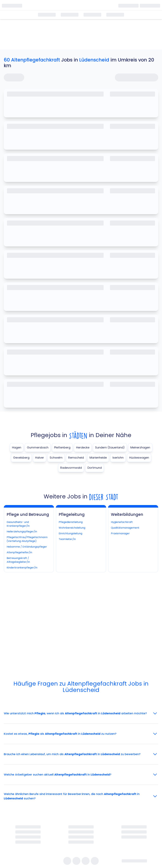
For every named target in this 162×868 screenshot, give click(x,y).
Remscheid (76, 458)
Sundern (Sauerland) (110, 447)
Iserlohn (118, 458)
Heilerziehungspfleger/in (22, 532)
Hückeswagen (139, 458)
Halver (40, 458)
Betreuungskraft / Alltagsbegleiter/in (18, 560)
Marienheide (98, 458)
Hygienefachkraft (122, 522)
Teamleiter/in (67, 539)
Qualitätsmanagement (125, 528)
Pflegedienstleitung (71, 522)
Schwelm (56, 458)
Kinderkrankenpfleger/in (22, 568)
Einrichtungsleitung (70, 533)
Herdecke (83, 447)
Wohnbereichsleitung (72, 528)
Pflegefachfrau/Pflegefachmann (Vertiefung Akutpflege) (27, 539)
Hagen (17, 447)
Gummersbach (38, 447)
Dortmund (95, 468)
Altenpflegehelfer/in (19, 552)
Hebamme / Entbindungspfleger (27, 547)
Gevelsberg (21, 458)
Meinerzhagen (140, 447)
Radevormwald (71, 468)
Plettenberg (62, 447)
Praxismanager (120, 533)
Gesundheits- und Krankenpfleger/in (18, 524)
